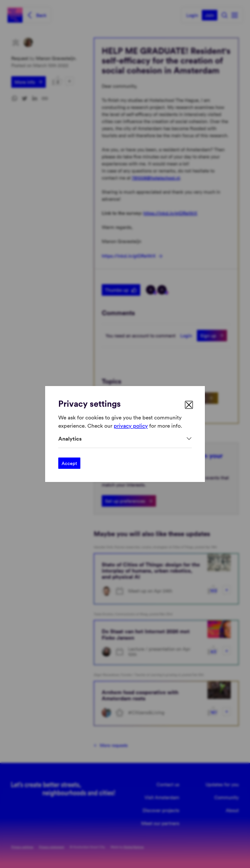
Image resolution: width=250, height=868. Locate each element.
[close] (189, 405)
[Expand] (125, 439)
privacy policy (131, 425)
